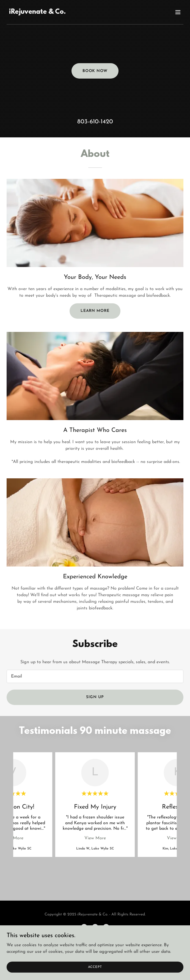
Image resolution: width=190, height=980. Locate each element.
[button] (178, 12)
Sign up (95, 697)
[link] (37, 13)
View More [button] (95, 838)
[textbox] (95, 676)
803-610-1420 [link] (95, 122)
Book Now (95, 71)
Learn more (95, 311)
